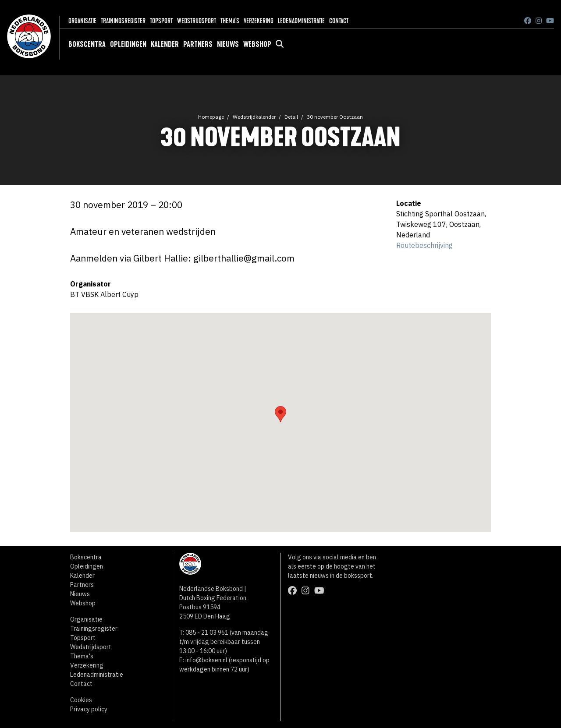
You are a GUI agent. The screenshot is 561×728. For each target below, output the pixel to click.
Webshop (257, 44)
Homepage (211, 117)
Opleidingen (128, 44)
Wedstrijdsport (197, 21)
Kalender (165, 44)
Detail (291, 117)
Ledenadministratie (301, 21)
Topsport (161, 21)
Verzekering (259, 21)
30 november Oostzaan (335, 117)
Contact (339, 21)
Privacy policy (89, 709)
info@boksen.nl (206, 660)
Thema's (230, 21)
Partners (198, 44)
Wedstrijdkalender (254, 117)
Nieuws (228, 44)
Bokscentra (87, 44)
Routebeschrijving (424, 245)
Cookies (81, 700)
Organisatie (82, 21)
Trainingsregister (123, 21)
